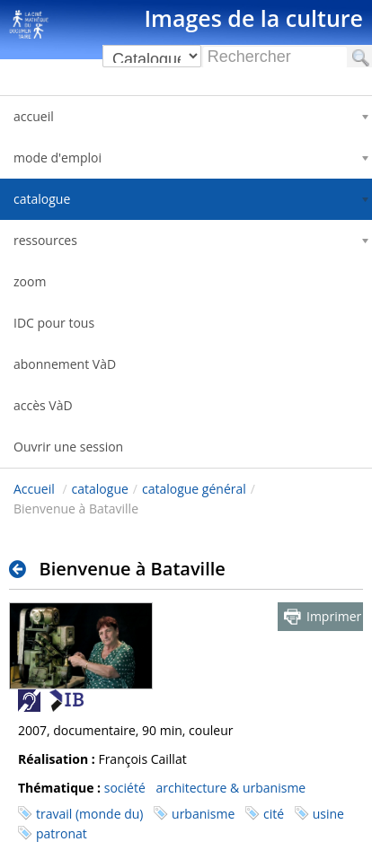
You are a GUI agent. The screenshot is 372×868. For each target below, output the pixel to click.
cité (274, 814)
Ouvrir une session (68, 447)
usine (328, 814)
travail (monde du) (89, 814)
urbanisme (203, 814)
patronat (62, 833)
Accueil (34, 489)
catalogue (100, 489)
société (125, 788)
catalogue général (194, 489)
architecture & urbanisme (230, 788)
